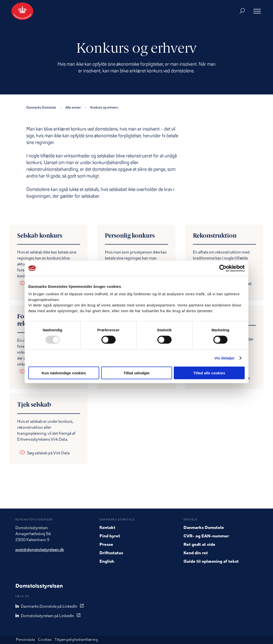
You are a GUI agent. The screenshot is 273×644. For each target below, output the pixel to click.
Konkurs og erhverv (104, 108)
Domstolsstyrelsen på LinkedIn (45, 616)
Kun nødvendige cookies (64, 373)
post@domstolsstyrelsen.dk (40, 550)
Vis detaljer (225, 358)
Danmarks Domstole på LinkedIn (47, 606)
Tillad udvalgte (137, 373)
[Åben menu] (257, 11)
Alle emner (74, 108)
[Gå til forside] (22, 11)
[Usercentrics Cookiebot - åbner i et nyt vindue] (223, 268)
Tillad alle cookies (209, 373)
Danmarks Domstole (42, 108)
